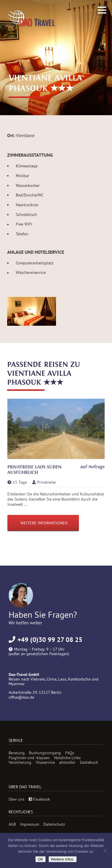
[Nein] (105, 850)
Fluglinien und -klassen (29, 758)
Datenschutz (54, 824)
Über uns (17, 799)
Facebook (39, 799)
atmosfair (67, 762)
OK (40, 859)
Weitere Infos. (63, 859)
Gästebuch (89, 762)
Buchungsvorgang (45, 753)
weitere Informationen (44, 523)
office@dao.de (21, 697)
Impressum (30, 824)
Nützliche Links (67, 758)
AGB (12, 824)
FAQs (70, 753)
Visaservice (45, 762)
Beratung (17, 753)
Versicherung (20, 762)
